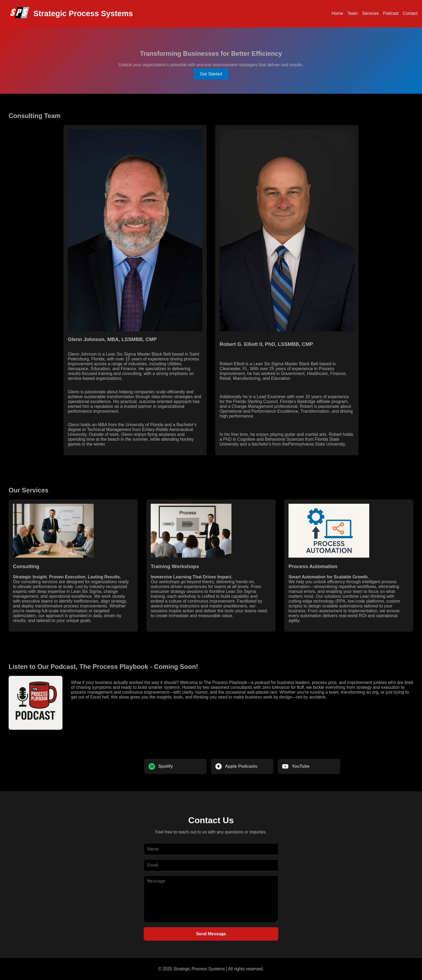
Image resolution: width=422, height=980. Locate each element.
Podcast (391, 13)
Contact (410, 13)
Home (337, 13)
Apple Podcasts (236, 766)
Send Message (211, 934)
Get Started (211, 74)
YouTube (296, 766)
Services (370, 13)
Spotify (161, 766)
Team (353, 13)
